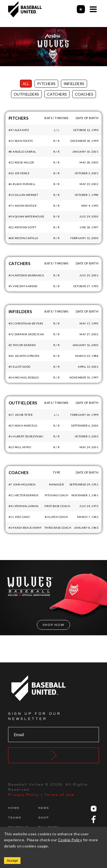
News (44, 808)
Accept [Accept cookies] (12, 861)
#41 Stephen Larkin (23, 506)
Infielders (74, 84)
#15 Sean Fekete (21, 141)
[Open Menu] (93, 9)
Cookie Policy (70, 840)
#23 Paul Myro (20, 447)
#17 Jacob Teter (21, 415)
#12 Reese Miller (21, 162)
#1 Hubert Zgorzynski (26, 436)
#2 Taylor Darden (22, 345)
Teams (15, 818)
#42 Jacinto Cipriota (24, 356)
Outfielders (26, 94)
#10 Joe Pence (19, 173)
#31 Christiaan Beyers (26, 323)
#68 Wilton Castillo (23, 238)
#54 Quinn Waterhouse (26, 216)
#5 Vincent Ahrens (23, 286)
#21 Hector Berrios (23, 495)
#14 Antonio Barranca (26, 275)
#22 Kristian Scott (22, 227)
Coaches (84, 94)
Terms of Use (59, 795)
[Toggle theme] (81, 9)
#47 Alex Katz (19, 130)
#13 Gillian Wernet (23, 195)
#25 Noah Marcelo (23, 425)
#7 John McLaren (22, 484)
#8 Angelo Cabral (22, 152)
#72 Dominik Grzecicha (26, 334)
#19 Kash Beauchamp (25, 528)
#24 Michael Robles (24, 377)
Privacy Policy (24, 795)
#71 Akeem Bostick (23, 206)
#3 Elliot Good (20, 367)
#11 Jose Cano (19, 517)
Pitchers (46, 84)
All (26, 84)
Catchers (57, 94)
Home (14, 808)
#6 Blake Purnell (22, 184)
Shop (44, 818)
